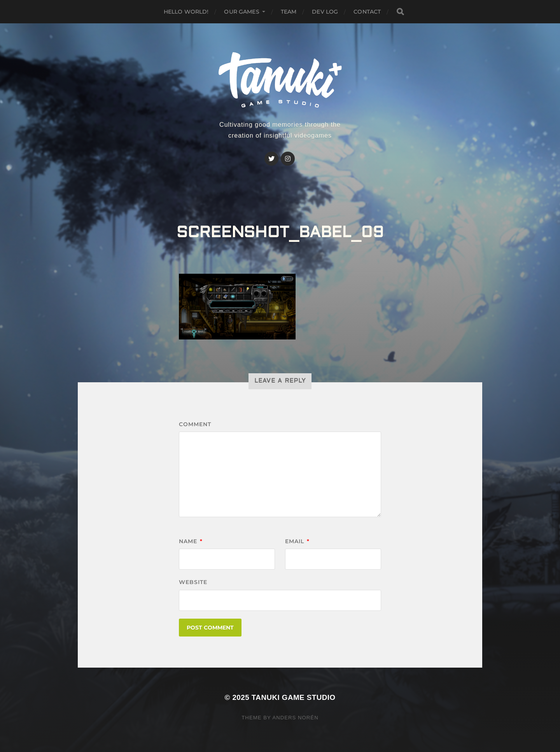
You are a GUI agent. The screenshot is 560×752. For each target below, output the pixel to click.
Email (297, 541)
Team (289, 12)
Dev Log (325, 12)
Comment (195, 424)
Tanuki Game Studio (294, 697)
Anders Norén (295, 718)
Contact (367, 12)
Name (191, 541)
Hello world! (186, 12)
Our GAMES (241, 12)
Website (193, 582)
